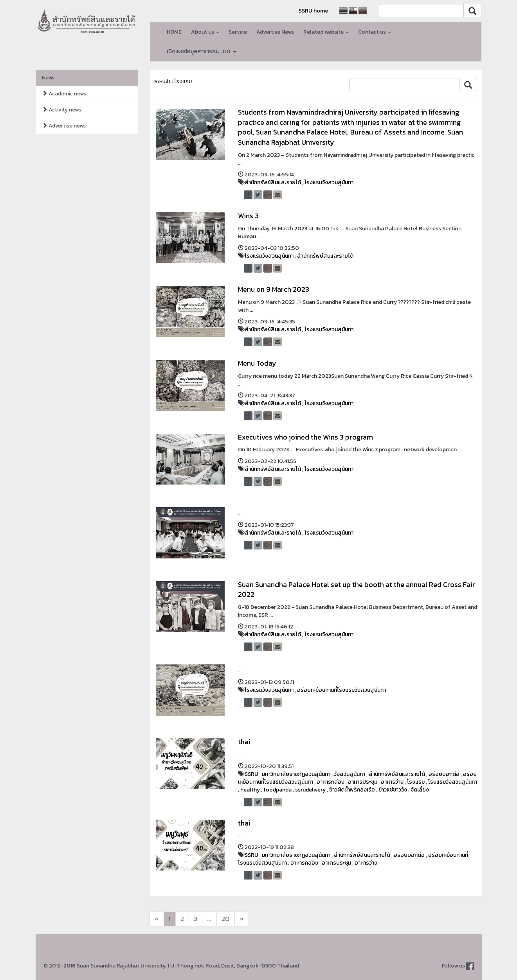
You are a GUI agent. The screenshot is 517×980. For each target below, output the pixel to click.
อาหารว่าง (392, 782)
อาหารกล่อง (331, 782)
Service (238, 32)
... (209, 919)
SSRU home (313, 11)
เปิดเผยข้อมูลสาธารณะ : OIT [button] (202, 51)
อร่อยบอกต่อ (444, 774)
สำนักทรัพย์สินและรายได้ (273, 182)
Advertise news (64, 126)
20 (226, 919)
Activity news (61, 110)
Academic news (64, 94)
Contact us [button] (375, 32)
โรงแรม (416, 782)
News (48, 78)
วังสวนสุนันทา (349, 774)
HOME (174, 32)
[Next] (157, 919)
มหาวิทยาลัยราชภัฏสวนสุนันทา (296, 774)
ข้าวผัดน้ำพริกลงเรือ (352, 790)
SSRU (251, 774)
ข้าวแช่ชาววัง (393, 790)
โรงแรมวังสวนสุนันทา (329, 182)
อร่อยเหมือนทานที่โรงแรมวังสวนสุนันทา (341, 690)
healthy (250, 790)
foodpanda (277, 790)
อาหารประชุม (363, 782)
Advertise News (275, 32)
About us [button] (205, 32)
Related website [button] (326, 32)
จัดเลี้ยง (420, 790)
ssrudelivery (310, 790)
